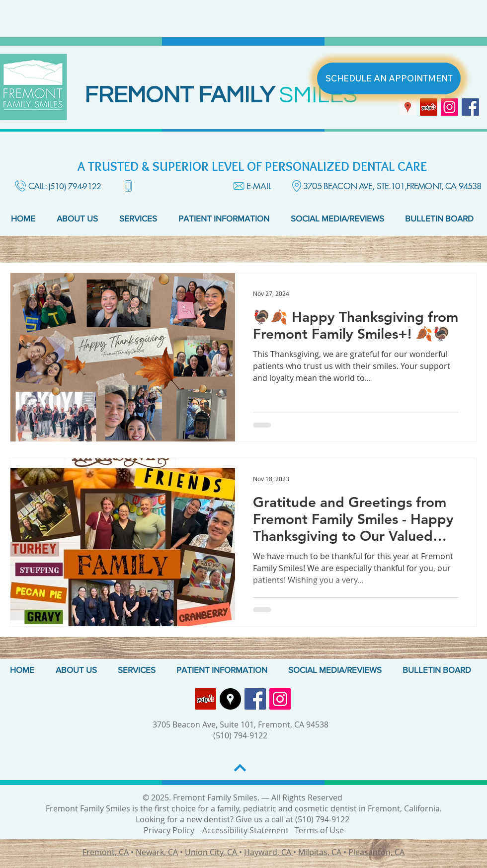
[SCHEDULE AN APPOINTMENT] (389, 78)
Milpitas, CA (321, 852)
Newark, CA (157, 852)
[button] (81, 218)
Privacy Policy (169, 830)
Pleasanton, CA (376, 852)
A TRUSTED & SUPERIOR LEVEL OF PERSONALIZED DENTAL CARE (252, 166)
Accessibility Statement (245, 830)
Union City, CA (212, 852)
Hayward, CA (269, 852)
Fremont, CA (106, 852)
